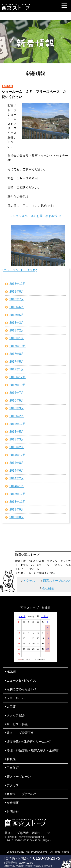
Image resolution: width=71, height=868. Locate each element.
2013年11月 (18, 502)
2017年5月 (17, 362)
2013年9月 (17, 509)
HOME (11, 672)
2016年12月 (18, 377)
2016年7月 (17, 393)
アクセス (29, 581)
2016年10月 (18, 385)
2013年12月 (18, 494)
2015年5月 (17, 432)
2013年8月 (17, 517)
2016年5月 (17, 400)
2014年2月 (17, 478)
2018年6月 (17, 307)
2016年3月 (17, 408)
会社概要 (48, 588)
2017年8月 (17, 354)
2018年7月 (17, 299)
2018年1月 (17, 338)
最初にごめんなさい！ (22, 689)
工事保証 (13, 768)
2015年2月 (17, 447)
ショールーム (16, 698)
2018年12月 (18, 284)
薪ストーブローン (19, 777)
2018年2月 (17, 330)
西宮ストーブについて (22, 794)
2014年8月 (17, 463)
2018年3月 (17, 323)
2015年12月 (18, 424)
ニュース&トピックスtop (19, 270)
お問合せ (13, 812)
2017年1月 (17, 369)
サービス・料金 (17, 724)
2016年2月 (17, 416)
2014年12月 (18, 455)
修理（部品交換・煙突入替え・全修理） (34, 750)
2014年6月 (17, 471)
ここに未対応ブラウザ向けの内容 (36, 637)
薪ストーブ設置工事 (20, 733)
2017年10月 (18, 346)
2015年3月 (17, 439)
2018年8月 (17, 292)
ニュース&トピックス (21, 681)
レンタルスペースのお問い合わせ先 (34, 216)
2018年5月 (17, 315)
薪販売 (11, 759)
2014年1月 (17, 486)
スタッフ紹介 (16, 715)
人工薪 (11, 707)
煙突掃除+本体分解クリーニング (29, 742)
